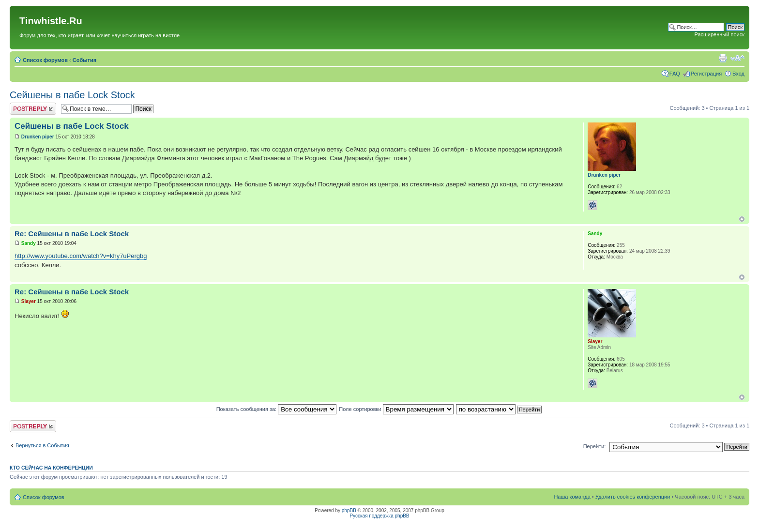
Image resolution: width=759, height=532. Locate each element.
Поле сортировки (396, 409)
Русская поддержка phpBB (379, 516)
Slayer (29, 301)
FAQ (675, 74)
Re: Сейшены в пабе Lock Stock (72, 234)
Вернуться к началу (742, 219)
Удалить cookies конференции (633, 497)
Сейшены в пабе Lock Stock (72, 95)
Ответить (33, 109)
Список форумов (45, 60)
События (84, 60)
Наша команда (572, 497)
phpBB (349, 510)
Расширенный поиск (719, 34)
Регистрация (706, 74)
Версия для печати (723, 58)
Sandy (29, 243)
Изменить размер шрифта (737, 58)
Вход (738, 74)
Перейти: (595, 446)
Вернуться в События (42, 445)
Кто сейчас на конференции (51, 468)
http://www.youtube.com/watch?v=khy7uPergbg (81, 256)
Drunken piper (38, 137)
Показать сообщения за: (277, 409)
